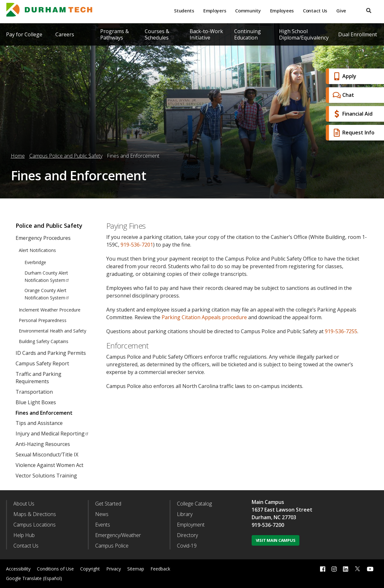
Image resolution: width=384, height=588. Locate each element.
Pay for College (24, 34)
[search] (369, 11)
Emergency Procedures (43, 238)
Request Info (353, 133)
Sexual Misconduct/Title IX (47, 455)
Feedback (160, 569)
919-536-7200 (268, 525)
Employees (282, 11)
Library (185, 514)
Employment (191, 525)
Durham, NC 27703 (274, 517)
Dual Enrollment (358, 34)
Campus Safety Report (42, 363)
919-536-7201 (137, 245)
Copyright (90, 569)
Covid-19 (187, 546)
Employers (215, 11)
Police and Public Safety (49, 226)
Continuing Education (248, 34)
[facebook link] (323, 569)
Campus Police (112, 546)
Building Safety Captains (44, 341)
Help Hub (24, 535)
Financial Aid (352, 114)
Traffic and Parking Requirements (38, 378)
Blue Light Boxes (36, 402)
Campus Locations (35, 525)
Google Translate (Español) (34, 578)
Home (18, 156)
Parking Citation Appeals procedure (204, 317)
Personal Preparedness (43, 320)
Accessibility (18, 569)
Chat (343, 95)
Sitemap (136, 569)
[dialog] (365, 569)
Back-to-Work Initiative (206, 34)
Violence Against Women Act (49, 465)
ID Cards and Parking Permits (51, 353)
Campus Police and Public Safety (66, 156)
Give (341, 11)
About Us (24, 504)
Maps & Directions (35, 514)
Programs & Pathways (115, 34)
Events (103, 525)
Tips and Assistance (39, 423)
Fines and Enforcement (44, 413)
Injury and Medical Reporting (52, 434)
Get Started (108, 504)
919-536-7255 (341, 331)
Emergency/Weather (118, 535)
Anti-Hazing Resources (43, 444)
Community (248, 11)
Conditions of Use (55, 569)
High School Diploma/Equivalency (304, 34)
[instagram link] (334, 569)
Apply (344, 76)
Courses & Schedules (157, 34)
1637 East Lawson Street (282, 510)
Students (184, 11)
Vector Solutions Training (46, 476)
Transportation (34, 392)
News (102, 514)
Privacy (114, 569)
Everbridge (35, 262)
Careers (65, 34)
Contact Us (315, 11)
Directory (187, 535)
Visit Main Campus (276, 540)
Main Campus (268, 502)
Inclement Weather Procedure (50, 310)
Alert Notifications (37, 250)
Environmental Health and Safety (52, 331)
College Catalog (194, 504)
